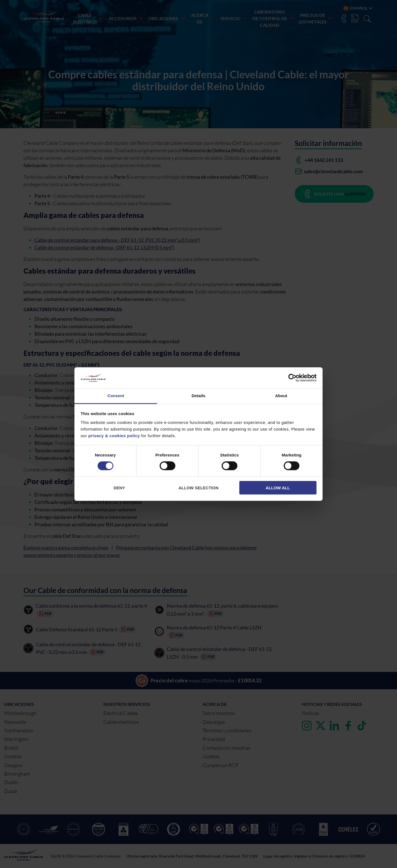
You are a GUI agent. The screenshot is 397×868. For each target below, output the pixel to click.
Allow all (278, 488)
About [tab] (281, 396)
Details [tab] (198, 396)
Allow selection (199, 488)
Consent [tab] (116, 396)
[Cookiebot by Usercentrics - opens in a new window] (292, 378)
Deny (119, 488)
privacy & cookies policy (114, 436)
